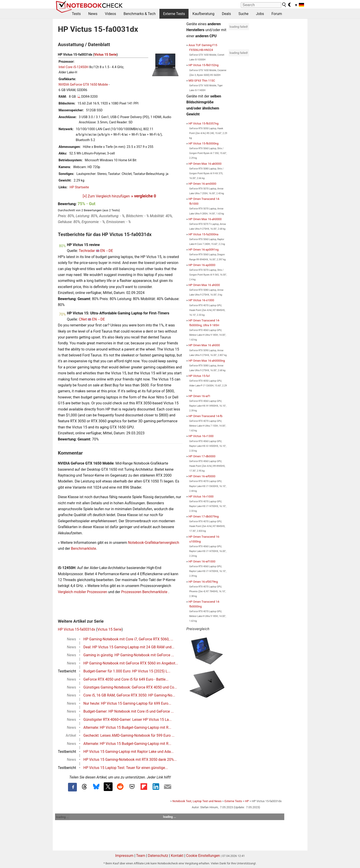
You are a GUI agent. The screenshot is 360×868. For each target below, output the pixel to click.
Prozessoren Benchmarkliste (145, 592)
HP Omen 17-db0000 (202, 456)
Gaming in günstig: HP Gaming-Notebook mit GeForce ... (129, 655)
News (93, 14)
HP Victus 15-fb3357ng (204, 123)
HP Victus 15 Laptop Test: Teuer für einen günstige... (126, 768)
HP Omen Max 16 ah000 (204, 285)
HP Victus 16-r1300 (201, 436)
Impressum (124, 856)
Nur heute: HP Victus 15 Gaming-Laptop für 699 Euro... (127, 703)
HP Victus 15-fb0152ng (204, 65)
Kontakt (177, 856)
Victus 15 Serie (105, 55)
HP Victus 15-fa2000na (203, 234)
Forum (277, 14)
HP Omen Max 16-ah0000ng (207, 361)
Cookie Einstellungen (203, 856)
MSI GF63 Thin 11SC (202, 81)
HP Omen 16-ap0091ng (204, 250)
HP (247, 801)
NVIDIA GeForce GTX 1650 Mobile (83, 85)
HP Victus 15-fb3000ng (204, 143)
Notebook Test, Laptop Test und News (197, 801)
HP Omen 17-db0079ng (204, 516)
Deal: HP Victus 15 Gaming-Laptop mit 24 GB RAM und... (129, 647)
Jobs (260, 14)
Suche (243, 14)
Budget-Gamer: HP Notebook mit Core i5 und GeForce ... (129, 711)
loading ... (62, 817)
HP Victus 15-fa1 (199, 376)
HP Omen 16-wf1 (200, 396)
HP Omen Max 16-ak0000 (205, 164)
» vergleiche (144, 196)
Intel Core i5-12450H (74, 67)
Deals (227, 14)
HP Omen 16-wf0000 (202, 476)
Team (141, 856)
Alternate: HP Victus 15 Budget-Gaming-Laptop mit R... (127, 727)
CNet (83, 319)
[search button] (284, 5)
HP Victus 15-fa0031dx (77, 629)
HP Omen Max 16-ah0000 (205, 219)
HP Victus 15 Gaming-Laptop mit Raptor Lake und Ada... (129, 752)
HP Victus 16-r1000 (201, 496)
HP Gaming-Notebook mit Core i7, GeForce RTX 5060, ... (128, 639)
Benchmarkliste (84, 548)
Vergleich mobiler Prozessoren (83, 592)
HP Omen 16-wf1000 (202, 561)
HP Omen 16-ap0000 (202, 265)
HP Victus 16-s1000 (201, 300)
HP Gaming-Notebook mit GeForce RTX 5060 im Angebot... (131, 663)
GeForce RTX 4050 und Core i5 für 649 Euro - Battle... (126, 679)
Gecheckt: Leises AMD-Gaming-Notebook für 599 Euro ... (129, 735)
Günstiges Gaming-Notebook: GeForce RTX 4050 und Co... (130, 687)
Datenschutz (158, 856)
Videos (110, 14)
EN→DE (107, 251)
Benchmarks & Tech (140, 14)
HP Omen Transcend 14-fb (206, 416)
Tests (76, 14)
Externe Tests (174, 14)
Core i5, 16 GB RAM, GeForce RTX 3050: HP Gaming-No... (129, 695)
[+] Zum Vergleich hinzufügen (106, 196)
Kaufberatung (203, 14)
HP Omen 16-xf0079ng (203, 582)
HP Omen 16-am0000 (202, 184)
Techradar (87, 251)
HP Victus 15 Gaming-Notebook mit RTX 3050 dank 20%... (130, 760)
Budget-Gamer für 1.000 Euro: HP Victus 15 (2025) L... (127, 671)
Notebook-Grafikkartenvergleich (154, 543)
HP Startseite (79, 187)
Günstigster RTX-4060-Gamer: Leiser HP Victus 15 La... (128, 720)
